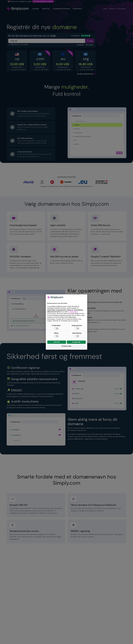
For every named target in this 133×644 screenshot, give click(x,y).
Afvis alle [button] (57, 342)
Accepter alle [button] (76, 342)
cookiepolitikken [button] (73, 312)
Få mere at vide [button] (66, 346)
